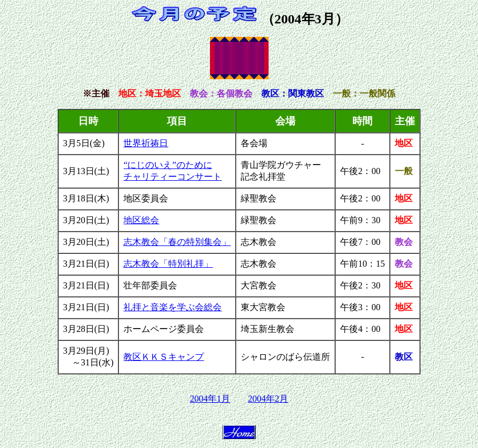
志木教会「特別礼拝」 (168, 264)
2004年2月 (268, 399)
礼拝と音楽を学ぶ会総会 (173, 307)
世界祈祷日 (146, 143)
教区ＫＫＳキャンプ (164, 357)
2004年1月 (210, 399)
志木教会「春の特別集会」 (177, 242)
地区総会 (141, 220)
